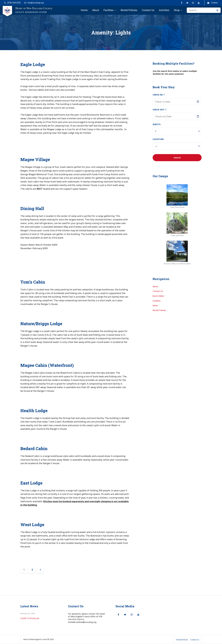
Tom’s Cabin (33, 282)
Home (84, 10)
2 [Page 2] (34, 569)
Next (40, 570)
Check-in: (159, 95)
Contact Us (148, 10)
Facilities (109, 10)
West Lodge (32, 525)
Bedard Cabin (34, 448)
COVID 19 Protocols (30, 618)
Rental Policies (129, 10)
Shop (177, 10)
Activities (164, 10)
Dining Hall (32, 208)
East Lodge (31, 483)
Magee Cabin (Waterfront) (47, 365)
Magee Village (35, 159)
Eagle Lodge (33, 64)
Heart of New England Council (34, 8)
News (155, 305)
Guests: (157, 124)
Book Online (158, 296)
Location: (158, 139)
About (96, 10)
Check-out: (160, 110)
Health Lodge (34, 411)
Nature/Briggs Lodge (41, 324)
